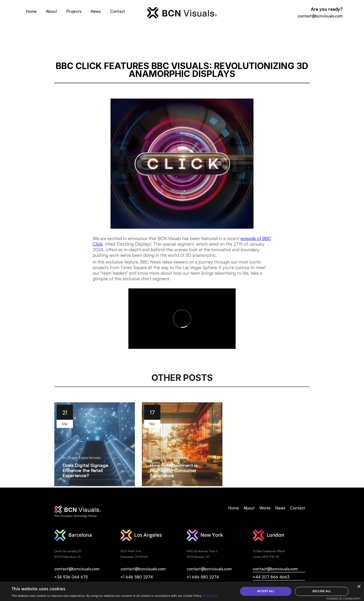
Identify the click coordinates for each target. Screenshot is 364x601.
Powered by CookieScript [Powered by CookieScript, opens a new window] (343, 599)
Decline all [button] (322, 591)
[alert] (182, 591)
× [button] (359, 587)
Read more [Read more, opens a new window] (210, 596)
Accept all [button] (266, 591)
